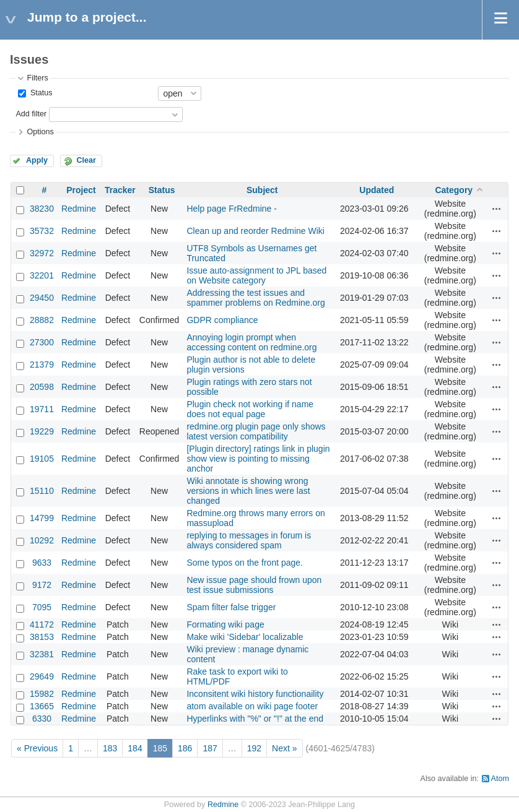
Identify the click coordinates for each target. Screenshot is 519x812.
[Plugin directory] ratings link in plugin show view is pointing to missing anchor (258, 459)
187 (210, 748)
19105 (42, 459)
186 (185, 748)
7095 (42, 607)
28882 (42, 320)
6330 (42, 719)
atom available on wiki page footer (252, 706)
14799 (42, 518)
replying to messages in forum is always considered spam (249, 540)
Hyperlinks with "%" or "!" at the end (255, 719)
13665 (42, 706)
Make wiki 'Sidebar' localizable (245, 637)
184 (135, 748)
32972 (42, 253)
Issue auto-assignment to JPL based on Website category (256, 275)
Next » (284, 748)
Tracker (120, 190)
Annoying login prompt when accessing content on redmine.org (251, 342)
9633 (42, 563)
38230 (42, 209)
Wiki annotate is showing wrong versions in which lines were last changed (248, 491)
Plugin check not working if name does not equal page (250, 409)
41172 (42, 624)
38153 (42, 637)
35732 (42, 231)
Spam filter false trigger (231, 607)
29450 (42, 298)
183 (110, 748)
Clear (86, 160)
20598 (42, 387)
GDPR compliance (222, 320)
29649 (42, 676)
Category (454, 190)
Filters (37, 78)
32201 (42, 275)
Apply (37, 160)
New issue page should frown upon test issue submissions (254, 585)
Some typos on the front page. (245, 563)
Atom (500, 779)
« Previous (37, 748)
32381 (42, 654)
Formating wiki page (225, 624)
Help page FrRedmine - (232, 209)
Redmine (79, 209)
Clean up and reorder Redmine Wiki (255, 231)
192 (254, 748)
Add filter (31, 114)
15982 (42, 694)
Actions (497, 209)
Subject (262, 190)
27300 (42, 342)
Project (81, 190)
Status (40, 93)
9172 (42, 585)
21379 (42, 365)
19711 (42, 409)
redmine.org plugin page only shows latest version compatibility (256, 431)
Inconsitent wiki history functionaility (255, 694)
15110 (42, 491)
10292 (42, 540)
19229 (42, 431)
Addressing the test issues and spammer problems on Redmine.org (255, 298)
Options (40, 132)
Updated (377, 190)
